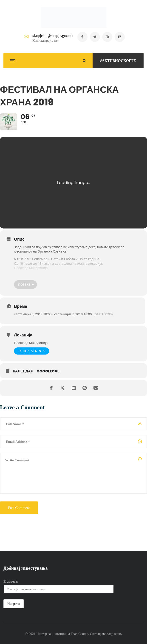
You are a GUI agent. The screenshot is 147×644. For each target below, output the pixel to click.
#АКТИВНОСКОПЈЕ (118, 61)
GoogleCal (48, 371)
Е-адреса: (11, 581)
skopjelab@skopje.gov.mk (52, 36)
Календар (23, 371)
